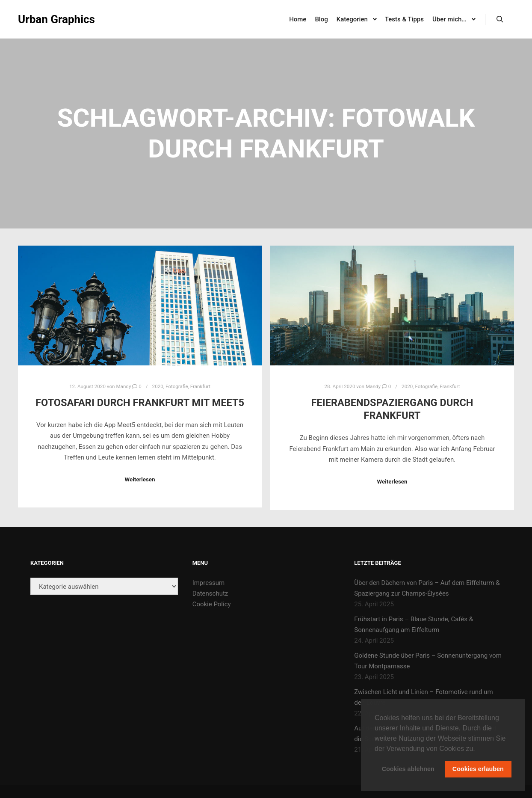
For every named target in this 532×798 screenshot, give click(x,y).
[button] (478, 749)
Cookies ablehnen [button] (408, 769)
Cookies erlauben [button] (478, 769)
